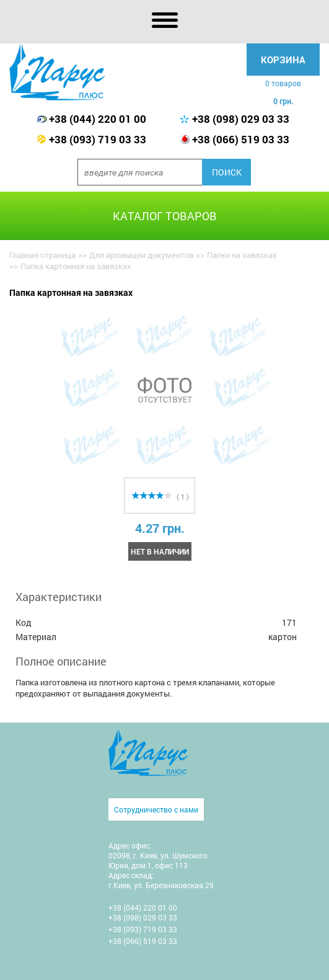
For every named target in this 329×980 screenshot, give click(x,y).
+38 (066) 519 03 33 (241, 139)
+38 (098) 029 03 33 (241, 119)
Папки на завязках (242, 255)
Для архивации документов (141, 255)
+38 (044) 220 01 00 (98, 119)
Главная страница (42, 255)
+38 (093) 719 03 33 (98, 139)
